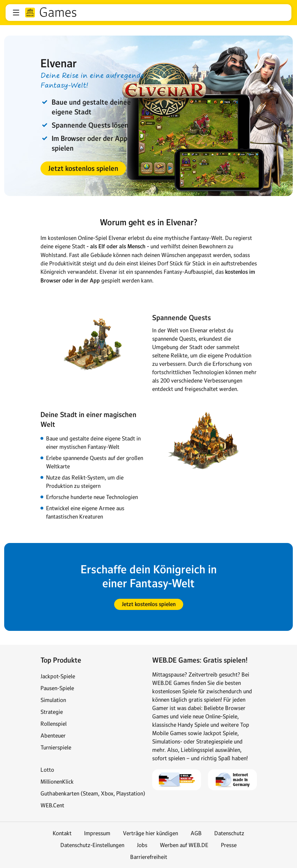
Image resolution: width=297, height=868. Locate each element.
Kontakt (62, 833)
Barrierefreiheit (149, 857)
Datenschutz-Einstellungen (92, 845)
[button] (16, 13)
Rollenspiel (54, 724)
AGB (196, 833)
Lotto (47, 770)
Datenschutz (229, 833)
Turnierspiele (56, 747)
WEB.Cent (52, 805)
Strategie (52, 712)
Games (58, 13)
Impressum (97, 833)
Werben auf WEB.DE (184, 845)
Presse (229, 845)
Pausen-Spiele (57, 688)
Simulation (53, 700)
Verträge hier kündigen (150, 833)
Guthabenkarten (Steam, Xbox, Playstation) (93, 793)
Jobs (142, 845)
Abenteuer (53, 735)
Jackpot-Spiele (58, 676)
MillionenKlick (57, 782)
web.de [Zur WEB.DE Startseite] (30, 13)
